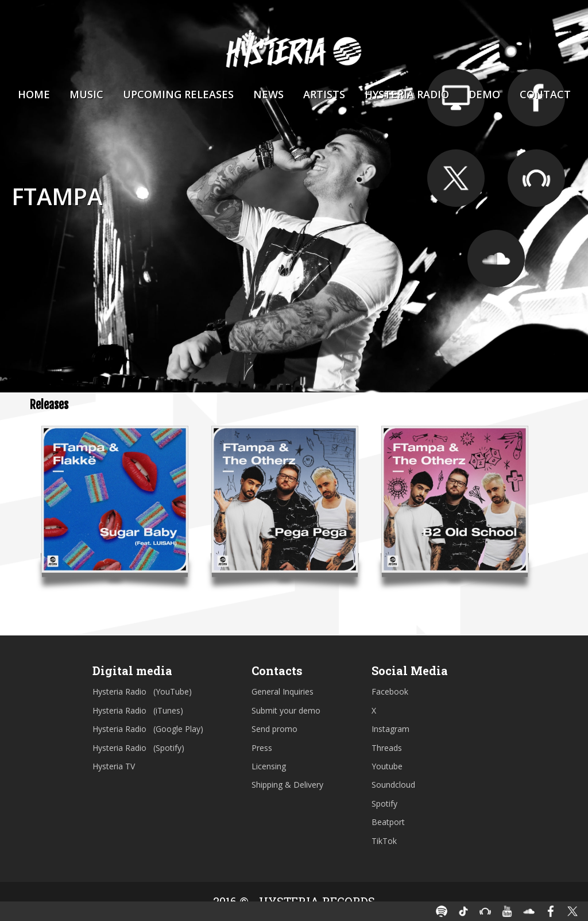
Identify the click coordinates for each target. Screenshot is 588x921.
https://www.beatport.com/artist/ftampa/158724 (536, 178)
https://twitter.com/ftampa (456, 178)
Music (86, 94)
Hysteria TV (114, 766)
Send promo (274, 729)
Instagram (390, 729)
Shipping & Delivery (287, 785)
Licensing (269, 766)
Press (262, 748)
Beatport (388, 822)
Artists (324, 94)
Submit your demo (286, 710)
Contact (545, 94)
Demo (484, 94)
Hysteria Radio (407, 94)
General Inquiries (283, 691)
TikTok (384, 841)
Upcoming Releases (178, 94)
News (268, 94)
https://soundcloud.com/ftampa (496, 259)
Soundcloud (393, 785)
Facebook (390, 691)
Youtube (387, 766)
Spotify (384, 804)
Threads (387, 748)
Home (34, 94)
